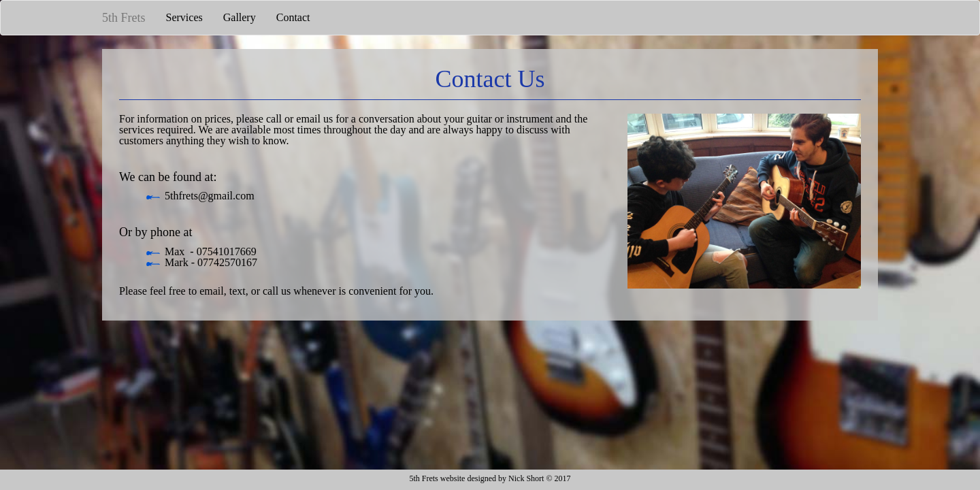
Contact (293, 17)
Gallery (240, 17)
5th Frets (124, 18)
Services (184, 17)
